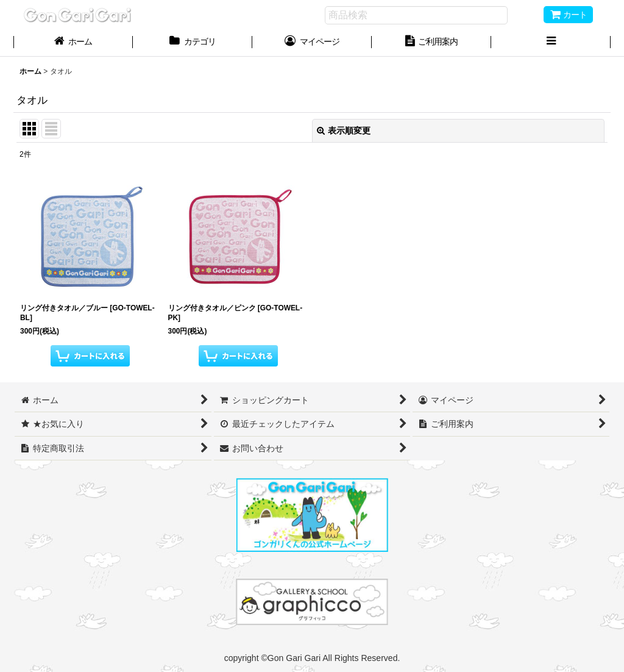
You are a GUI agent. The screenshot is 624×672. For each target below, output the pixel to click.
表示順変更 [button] (344, 130)
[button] (551, 43)
